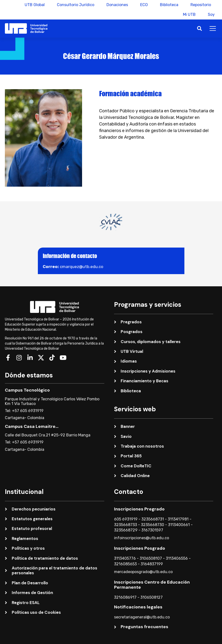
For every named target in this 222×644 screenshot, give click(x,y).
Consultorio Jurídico (76, 5)
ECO (144, 5)
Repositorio (201, 5)
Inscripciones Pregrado (139, 509)
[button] (199, 28)
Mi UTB (189, 14)
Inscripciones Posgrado (140, 548)
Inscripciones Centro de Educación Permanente (152, 585)
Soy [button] (211, 14)
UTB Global (35, 5)
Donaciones (117, 5)
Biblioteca (169, 5)
